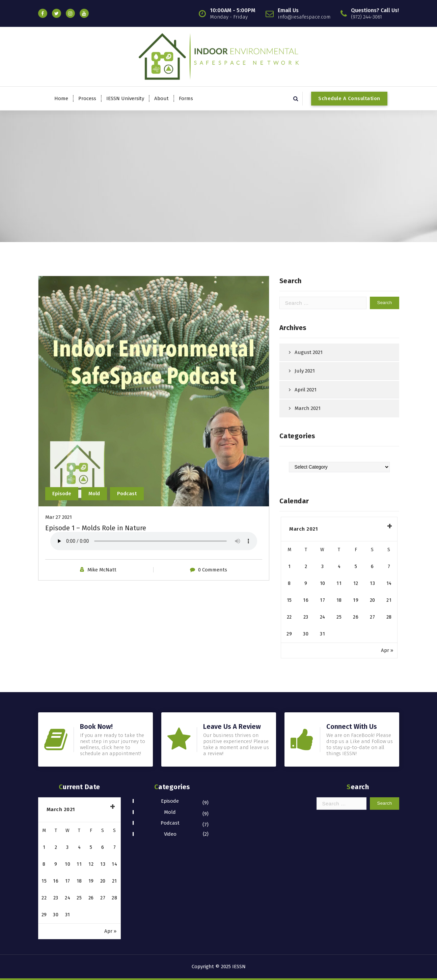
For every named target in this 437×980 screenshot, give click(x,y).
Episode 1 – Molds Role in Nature (96, 528)
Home (61, 98)
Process (87, 98)
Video (170, 834)
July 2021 (305, 371)
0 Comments (213, 570)
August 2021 (309, 352)
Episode (62, 494)
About (161, 98)
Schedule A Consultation (349, 98)
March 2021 (308, 408)
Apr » (387, 650)
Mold (94, 494)
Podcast (127, 494)
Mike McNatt (102, 570)
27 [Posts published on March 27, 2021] (372, 617)
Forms (186, 98)
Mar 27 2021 (59, 517)
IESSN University (125, 98)
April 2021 (306, 390)
